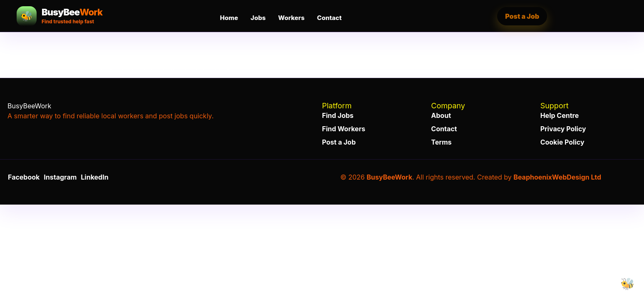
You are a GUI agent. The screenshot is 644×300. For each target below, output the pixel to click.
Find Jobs (338, 115)
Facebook (24, 177)
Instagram (60, 177)
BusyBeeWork (389, 177)
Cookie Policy (562, 142)
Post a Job (522, 16)
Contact (329, 18)
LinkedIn (94, 177)
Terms (441, 142)
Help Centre (560, 115)
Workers (291, 18)
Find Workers (344, 129)
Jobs (258, 18)
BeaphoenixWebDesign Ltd (557, 177)
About (441, 115)
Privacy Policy (563, 129)
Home (229, 18)
